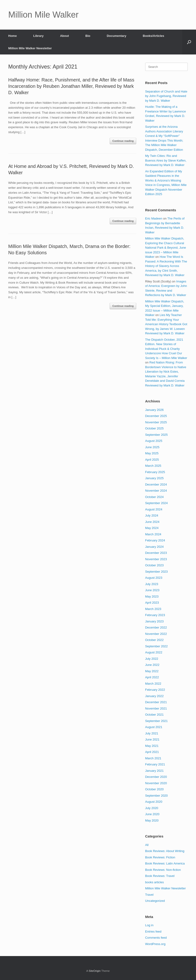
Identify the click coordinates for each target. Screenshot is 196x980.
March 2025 (153, 466)
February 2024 (155, 540)
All (147, 845)
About (64, 36)
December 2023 (156, 553)
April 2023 (152, 603)
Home (12, 36)
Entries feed (153, 932)
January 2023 (154, 621)
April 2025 (152, 460)
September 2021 (156, 721)
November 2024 (156, 491)
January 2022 (154, 696)
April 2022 (152, 677)
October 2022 (154, 640)
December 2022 (156, 627)
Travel (149, 895)
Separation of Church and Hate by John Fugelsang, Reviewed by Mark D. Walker (166, 96)
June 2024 (152, 522)
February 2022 (155, 690)
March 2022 (153, 684)
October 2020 (154, 789)
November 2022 (156, 634)
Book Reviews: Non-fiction (163, 870)
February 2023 (155, 615)
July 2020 (152, 808)
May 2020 (152, 820)
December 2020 (156, 777)
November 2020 (156, 783)
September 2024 (156, 503)
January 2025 (154, 478)
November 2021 (156, 708)
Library (38, 36)
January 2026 (154, 410)
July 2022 (152, 659)
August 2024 (154, 509)
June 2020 (152, 814)
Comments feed (156, 938)
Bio (88, 36)
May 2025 (152, 453)
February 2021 (155, 764)
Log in (149, 925)
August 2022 (154, 652)
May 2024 (152, 528)
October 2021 (154, 715)
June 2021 (152, 739)
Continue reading (123, 141)
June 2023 (152, 590)
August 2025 (154, 441)
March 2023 (153, 609)
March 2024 (153, 534)
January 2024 (154, 547)
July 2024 (152, 515)
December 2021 (156, 702)
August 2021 (154, 727)
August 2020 (154, 802)
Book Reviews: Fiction (160, 857)
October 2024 (154, 497)
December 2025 (156, 416)
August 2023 (154, 578)
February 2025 (155, 472)
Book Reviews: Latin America (165, 863)
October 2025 (154, 428)
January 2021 (154, 771)
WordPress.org (155, 944)
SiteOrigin (95, 971)
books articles (154, 882)
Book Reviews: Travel (160, 876)
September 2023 (156, 572)
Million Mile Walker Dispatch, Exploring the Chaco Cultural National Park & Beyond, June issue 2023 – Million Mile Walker (166, 248)
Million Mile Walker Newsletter (30, 48)
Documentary (117, 36)
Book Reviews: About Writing (165, 851)
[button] (189, 42)
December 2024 (156, 484)
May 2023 (152, 596)
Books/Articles (154, 36)
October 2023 (154, 565)
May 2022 (152, 671)
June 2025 (152, 447)
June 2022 (152, 665)
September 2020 (156, 796)
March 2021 (153, 758)
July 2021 (152, 733)
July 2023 (152, 584)
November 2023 (156, 559)
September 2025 (156, 435)
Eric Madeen (154, 218)
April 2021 (152, 752)
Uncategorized (155, 901)
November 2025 (156, 422)
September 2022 (156, 646)
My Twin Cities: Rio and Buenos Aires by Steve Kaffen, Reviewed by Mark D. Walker (166, 160)
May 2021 (152, 746)
